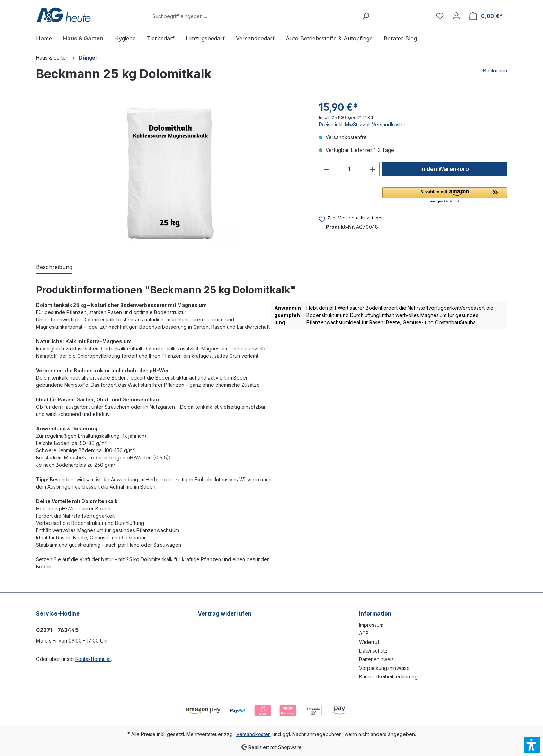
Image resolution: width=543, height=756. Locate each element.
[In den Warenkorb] (445, 169)
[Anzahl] (349, 169)
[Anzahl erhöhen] (373, 169)
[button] (445, 195)
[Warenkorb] (486, 16)
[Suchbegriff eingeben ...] (253, 16)
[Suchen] (366, 16)
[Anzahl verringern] (326, 169)
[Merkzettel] (440, 16)
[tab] (54, 267)
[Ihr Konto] (456, 16)
